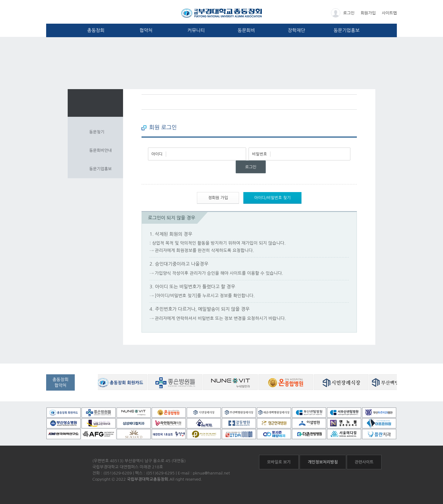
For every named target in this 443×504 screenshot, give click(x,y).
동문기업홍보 (347, 30)
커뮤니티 (196, 30)
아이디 (157, 154)
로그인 (343, 13)
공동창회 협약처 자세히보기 (88, 387)
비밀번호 (259, 154)
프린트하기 (352, 102)
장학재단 (296, 30)
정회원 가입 (218, 198)
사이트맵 (389, 13)
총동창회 (96, 30)
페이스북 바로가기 (341, 102)
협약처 (146, 30)
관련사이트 (364, 462)
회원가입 (368, 13)
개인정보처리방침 (323, 462)
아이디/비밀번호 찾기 (272, 198)
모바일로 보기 (279, 462)
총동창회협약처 (60, 382)
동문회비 (246, 30)
